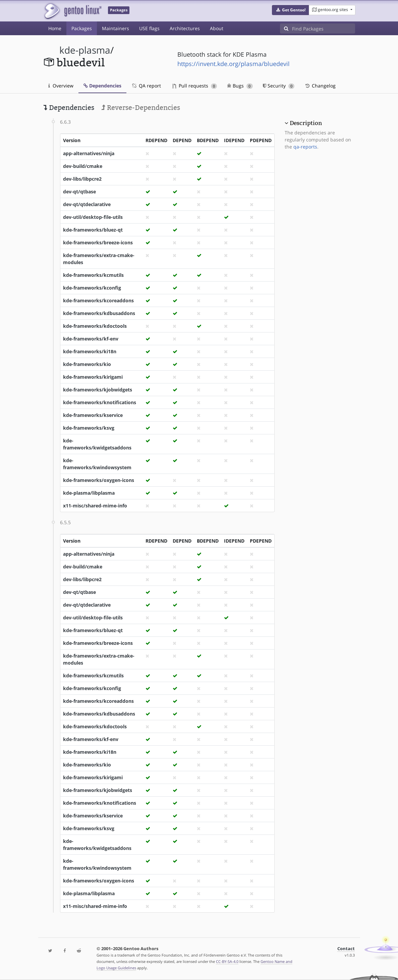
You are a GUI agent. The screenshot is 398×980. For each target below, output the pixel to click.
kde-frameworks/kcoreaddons (98, 300)
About (217, 28)
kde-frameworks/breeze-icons (98, 242)
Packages (82, 28)
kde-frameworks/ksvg (89, 428)
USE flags (149, 28)
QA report (146, 86)
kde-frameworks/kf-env (91, 339)
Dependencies (102, 86)
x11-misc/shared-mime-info (95, 506)
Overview (61, 86)
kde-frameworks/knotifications (100, 402)
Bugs (240, 86)
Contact (346, 949)
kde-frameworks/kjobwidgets (98, 390)
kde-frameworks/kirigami (93, 377)
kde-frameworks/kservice (93, 415)
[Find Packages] (324, 28)
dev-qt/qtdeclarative (87, 204)
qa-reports (305, 147)
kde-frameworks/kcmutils (93, 275)
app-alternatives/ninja (89, 153)
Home (55, 28)
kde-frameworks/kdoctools (95, 326)
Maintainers (116, 28)
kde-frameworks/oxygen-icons (99, 480)
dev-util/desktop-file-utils (93, 217)
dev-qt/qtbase (79, 192)
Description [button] (306, 123)
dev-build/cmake (83, 166)
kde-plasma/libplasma (89, 493)
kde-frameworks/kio (87, 364)
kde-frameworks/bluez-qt (93, 230)
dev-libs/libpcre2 (82, 179)
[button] (291, 10)
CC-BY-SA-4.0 (227, 961)
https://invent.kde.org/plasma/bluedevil (234, 64)
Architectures (185, 28)
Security (279, 86)
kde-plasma (85, 50)
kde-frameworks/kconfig (92, 288)
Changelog (320, 86)
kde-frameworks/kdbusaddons (99, 313)
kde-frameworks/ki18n (90, 351)
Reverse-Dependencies (141, 108)
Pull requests (195, 86)
